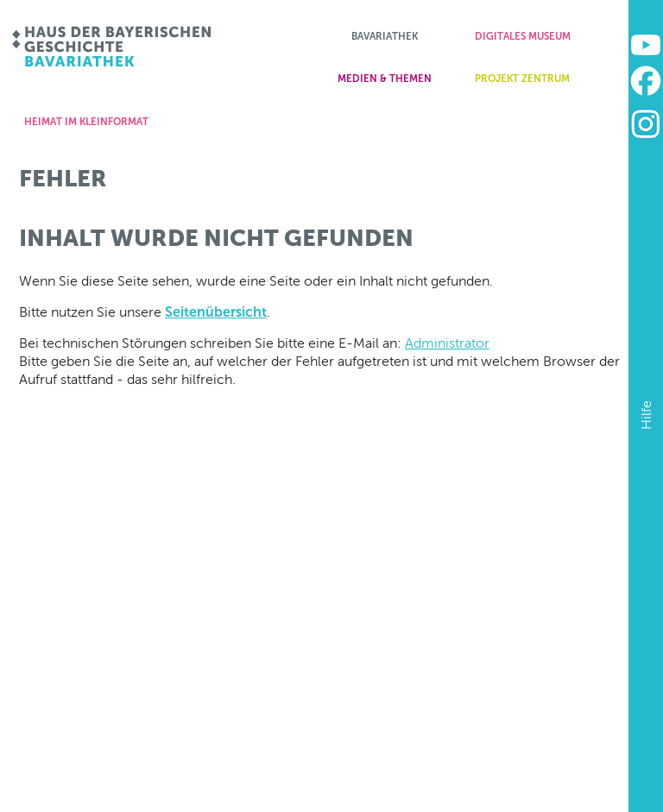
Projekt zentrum (522, 79)
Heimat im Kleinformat (86, 122)
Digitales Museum (523, 36)
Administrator (447, 343)
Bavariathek (385, 36)
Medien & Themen (385, 79)
